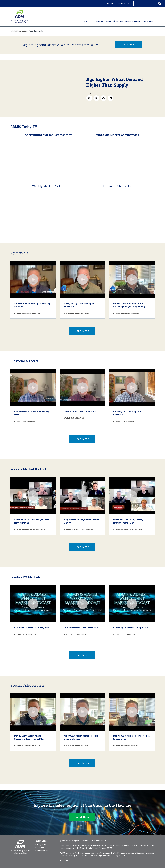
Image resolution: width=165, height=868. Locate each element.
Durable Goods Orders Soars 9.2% (80, 412)
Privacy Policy (41, 845)
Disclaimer (40, 848)
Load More (82, 331)
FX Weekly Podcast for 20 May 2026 (32, 628)
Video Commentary (37, 31)
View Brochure (123, 4)
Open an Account (106, 4)
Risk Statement (42, 851)
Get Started (128, 44)
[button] (89, 98)
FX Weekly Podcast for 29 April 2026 (131, 628)
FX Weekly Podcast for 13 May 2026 (81, 628)
